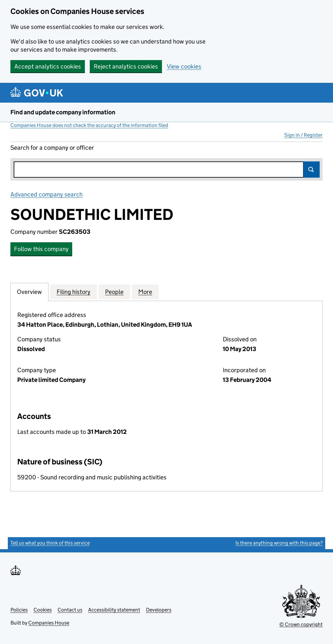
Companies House (49, 623)
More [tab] (145, 292)
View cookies (184, 66)
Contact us (70, 610)
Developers (159, 610)
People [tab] (114, 292)
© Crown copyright (301, 624)
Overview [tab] (29, 292)
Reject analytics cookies (126, 66)
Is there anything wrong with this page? (279, 543)
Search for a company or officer (52, 148)
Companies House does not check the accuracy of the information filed (89, 125)
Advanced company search (47, 194)
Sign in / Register (303, 135)
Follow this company (41, 249)
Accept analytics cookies (48, 66)
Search (312, 170)
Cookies (43, 610)
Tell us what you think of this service (50, 543)
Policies (19, 610)
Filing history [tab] (73, 292)
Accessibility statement (114, 610)
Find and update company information (63, 112)
